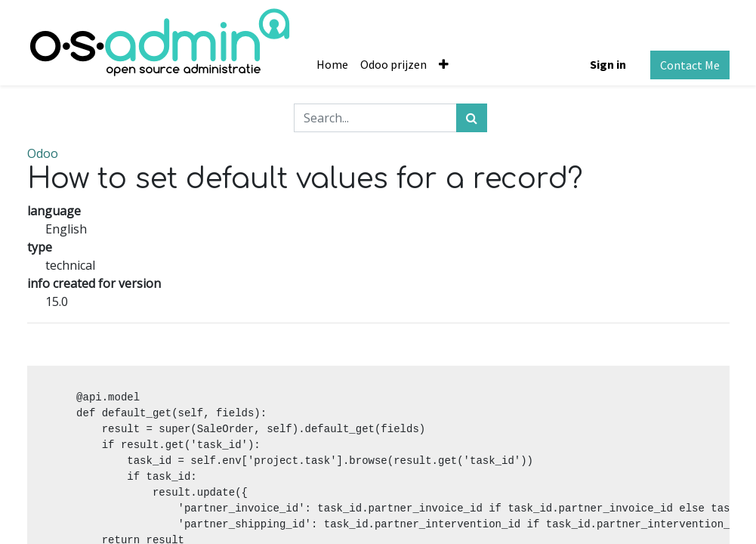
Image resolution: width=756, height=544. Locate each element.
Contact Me (690, 65)
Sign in (608, 64)
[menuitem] (332, 64)
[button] (444, 64)
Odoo (43, 153)
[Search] (472, 118)
